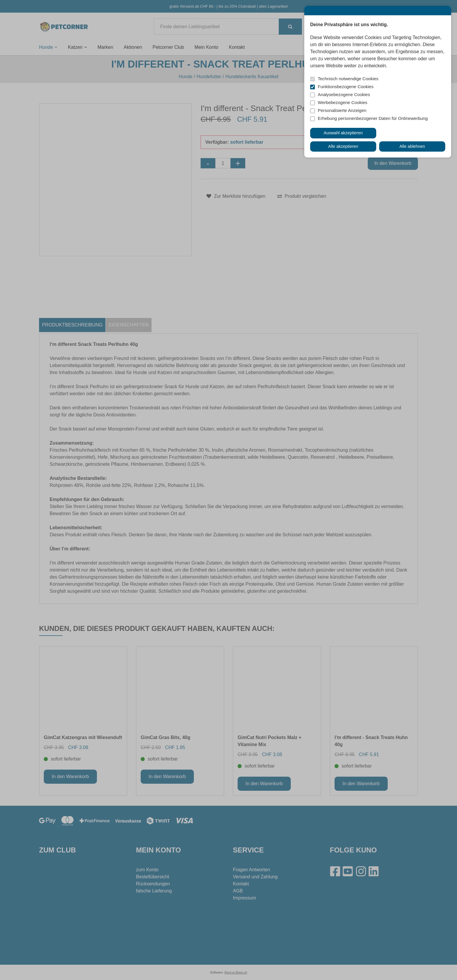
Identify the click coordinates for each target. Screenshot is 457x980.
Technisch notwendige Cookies (348, 79)
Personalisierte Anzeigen (342, 110)
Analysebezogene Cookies (344, 94)
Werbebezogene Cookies (343, 102)
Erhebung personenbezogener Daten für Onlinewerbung (373, 118)
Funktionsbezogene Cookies (346, 87)
